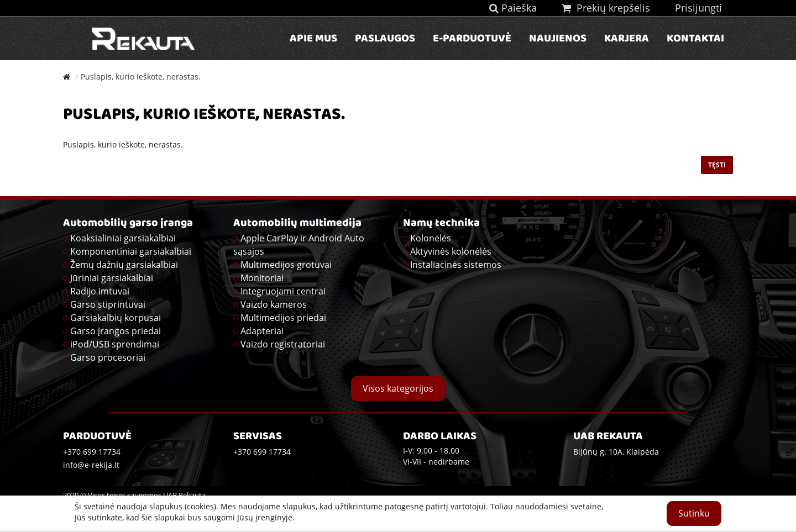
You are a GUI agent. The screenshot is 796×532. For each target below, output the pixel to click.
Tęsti (717, 165)
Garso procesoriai (108, 357)
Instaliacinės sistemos (456, 265)
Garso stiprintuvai (108, 304)
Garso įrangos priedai (116, 331)
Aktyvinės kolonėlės (451, 251)
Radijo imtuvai (100, 291)
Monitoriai (262, 278)
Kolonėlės (431, 238)
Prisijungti (698, 8)
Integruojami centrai (283, 291)
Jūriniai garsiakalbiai (112, 278)
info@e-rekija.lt (91, 465)
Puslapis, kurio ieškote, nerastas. (141, 77)
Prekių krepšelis (606, 8)
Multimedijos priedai (283, 318)
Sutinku (694, 513)
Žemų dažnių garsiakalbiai (124, 265)
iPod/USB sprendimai (115, 344)
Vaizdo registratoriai (283, 344)
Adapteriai (262, 331)
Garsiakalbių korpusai (116, 318)
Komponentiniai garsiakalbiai (131, 251)
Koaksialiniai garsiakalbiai (123, 238)
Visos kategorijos (398, 388)
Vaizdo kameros (274, 304)
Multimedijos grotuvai (286, 265)
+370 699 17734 (262, 452)
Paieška (513, 8)
